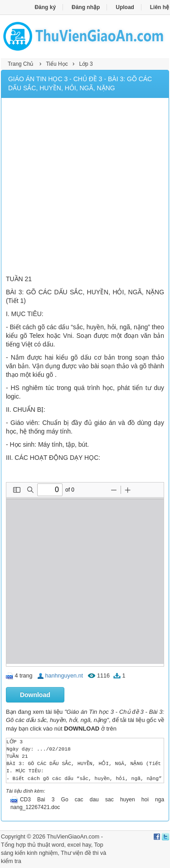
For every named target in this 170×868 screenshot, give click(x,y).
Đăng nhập (86, 7)
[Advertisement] (85, 188)
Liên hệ (160, 7)
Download (35, 695)
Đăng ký (45, 7)
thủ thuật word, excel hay (59, 845)
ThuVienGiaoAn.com (73, 837)
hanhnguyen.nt (64, 676)
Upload (125, 7)
